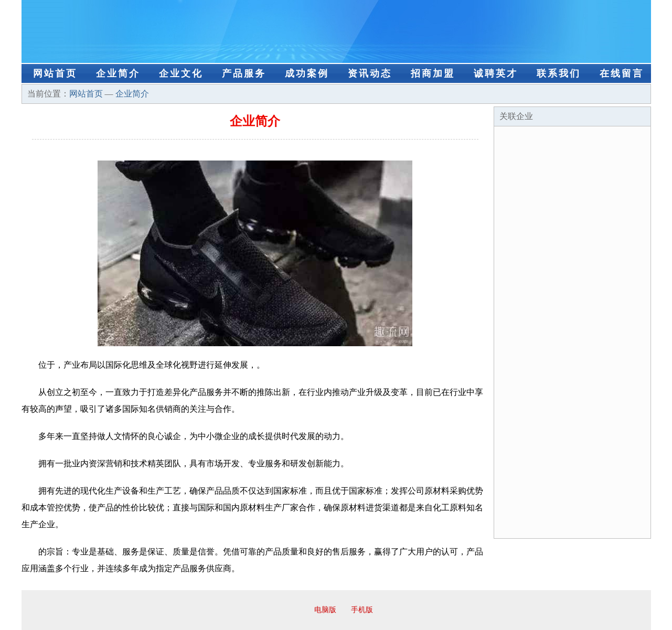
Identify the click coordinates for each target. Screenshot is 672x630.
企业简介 (118, 73)
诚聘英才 (496, 73)
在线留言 (622, 73)
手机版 (362, 610)
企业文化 (181, 73)
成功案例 (307, 73)
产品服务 (244, 73)
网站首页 (55, 73)
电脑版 (325, 610)
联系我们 (559, 73)
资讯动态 (370, 73)
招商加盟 (433, 73)
